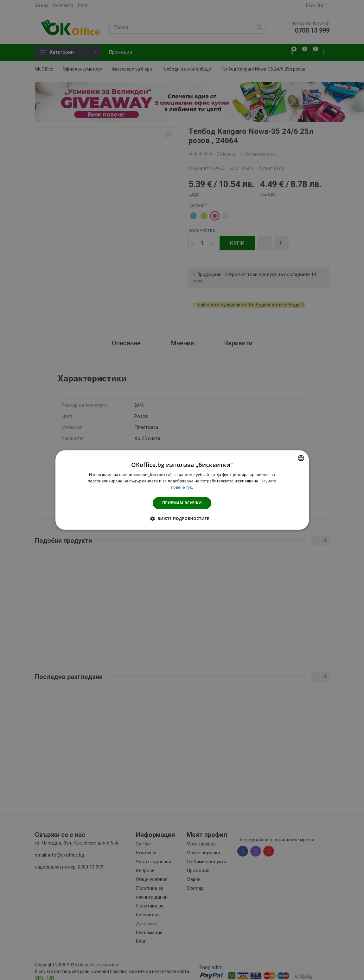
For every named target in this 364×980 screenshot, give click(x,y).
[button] (182, 519)
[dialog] (182, 490)
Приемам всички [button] (182, 503)
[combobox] (301, 458)
